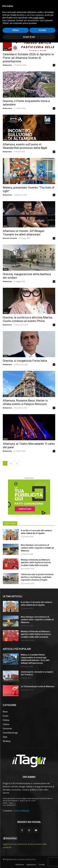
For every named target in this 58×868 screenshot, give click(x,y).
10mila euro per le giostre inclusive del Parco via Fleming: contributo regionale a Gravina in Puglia (37, 577)
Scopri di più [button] (29, 862)
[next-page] (17, 463)
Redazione (7, 65)
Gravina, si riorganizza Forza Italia (25, 361)
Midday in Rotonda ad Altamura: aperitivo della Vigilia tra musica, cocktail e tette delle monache (36, 563)
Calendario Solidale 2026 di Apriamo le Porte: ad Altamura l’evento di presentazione (28, 58)
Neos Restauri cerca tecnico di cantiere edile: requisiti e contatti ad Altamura (37, 548)
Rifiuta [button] (16, 856)
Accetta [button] (42, 856)
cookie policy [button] (38, 843)
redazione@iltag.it (21, 811)
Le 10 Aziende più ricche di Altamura (37, 686)
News (6, 50)
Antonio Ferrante (10, 238)
